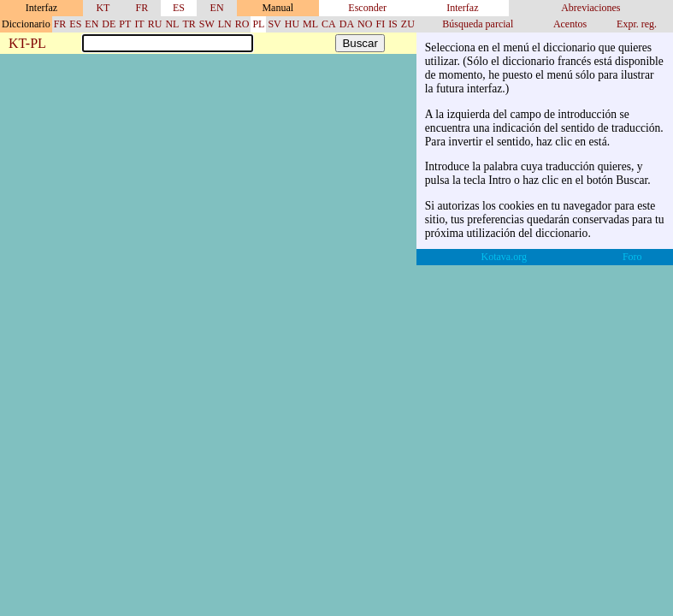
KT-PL (27, 44)
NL (172, 24)
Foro (632, 257)
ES (179, 8)
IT (139, 24)
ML (310, 24)
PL (258, 24)
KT (103, 8)
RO (242, 24)
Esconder (367, 8)
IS (393, 24)
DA (347, 24)
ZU (408, 24)
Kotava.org (504, 257)
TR (189, 24)
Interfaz (462, 8)
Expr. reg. (637, 24)
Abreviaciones (590, 8)
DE (109, 24)
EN (217, 8)
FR (142, 8)
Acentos (570, 24)
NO (365, 24)
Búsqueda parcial (478, 24)
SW (207, 24)
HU (292, 24)
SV (274, 24)
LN (225, 24)
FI (380, 24)
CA (329, 24)
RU (155, 24)
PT (125, 24)
